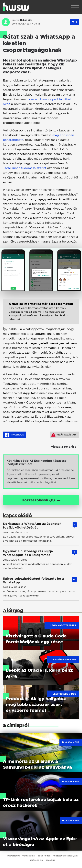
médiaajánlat (29, 856)
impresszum (13, 856)
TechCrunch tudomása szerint (25, 168)
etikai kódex (44, 856)
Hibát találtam (64, 435)
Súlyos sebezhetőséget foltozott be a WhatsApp (33, 580)
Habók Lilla (26, 20)
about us (50, 860)
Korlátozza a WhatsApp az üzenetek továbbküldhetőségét (32, 526)
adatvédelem (36, 860)
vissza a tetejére (64, 447)
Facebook (14, 435)
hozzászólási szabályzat (65, 856)
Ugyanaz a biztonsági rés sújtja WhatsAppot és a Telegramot (28, 553)
